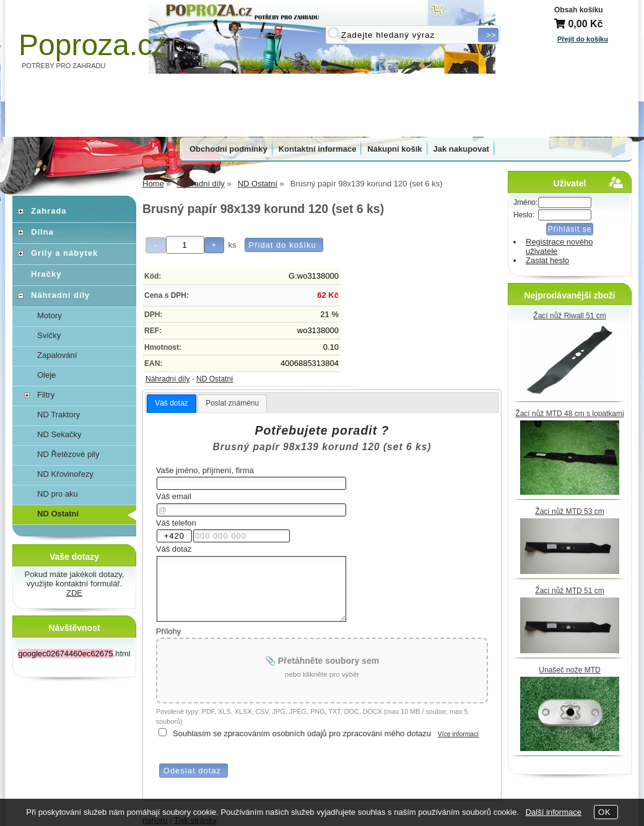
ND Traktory (59, 415)
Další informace (554, 812)
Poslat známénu (232, 403)
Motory (50, 315)
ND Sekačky (59, 434)
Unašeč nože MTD (569, 670)
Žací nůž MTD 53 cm (569, 511)
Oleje (46, 375)
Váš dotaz (171, 403)
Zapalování (57, 355)
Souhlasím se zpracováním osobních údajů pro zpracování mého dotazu (302, 733)
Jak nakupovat (461, 149)
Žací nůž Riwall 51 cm (569, 316)
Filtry (46, 395)
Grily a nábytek (64, 253)
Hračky (46, 274)
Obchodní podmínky (228, 149)
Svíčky (49, 335)
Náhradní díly (168, 379)
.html (74, 654)
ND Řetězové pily (68, 454)
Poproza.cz (93, 45)
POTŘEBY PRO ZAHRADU (64, 66)
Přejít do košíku (583, 39)
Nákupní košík (394, 149)
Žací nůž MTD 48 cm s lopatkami (569, 414)
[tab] (171, 404)
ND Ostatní (215, 379)
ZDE (74, 593)
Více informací (458, 734)
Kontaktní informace (318, 149)
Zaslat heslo (547, 260)
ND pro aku (58, 494)
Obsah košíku (579, 10)
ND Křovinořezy (65, 474)
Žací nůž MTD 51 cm (569, 591)
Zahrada (49, 211)
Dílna (42, 232)
